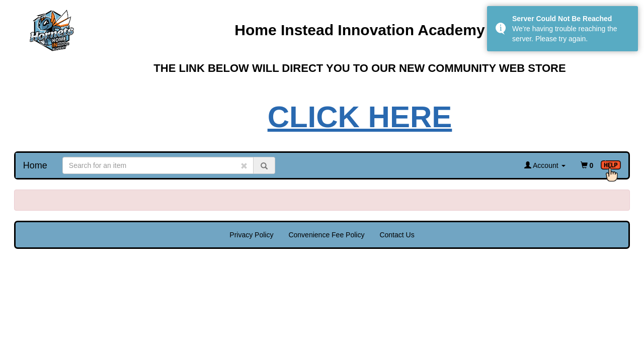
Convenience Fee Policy (326, 235)
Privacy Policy (251, 235)
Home (35, 165)
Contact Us (397, 235)
